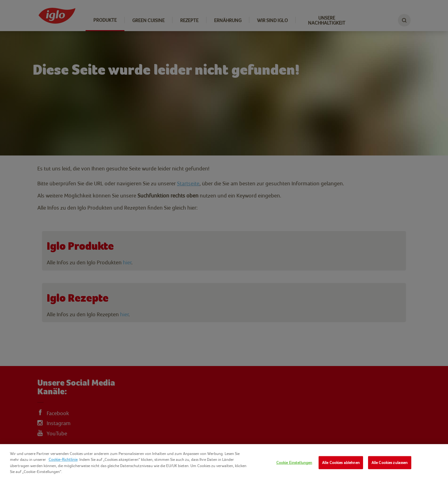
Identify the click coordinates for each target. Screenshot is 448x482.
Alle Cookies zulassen (390, 463)
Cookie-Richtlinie (63, 459)
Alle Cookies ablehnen (341, 463)
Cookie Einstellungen (294, 463)
